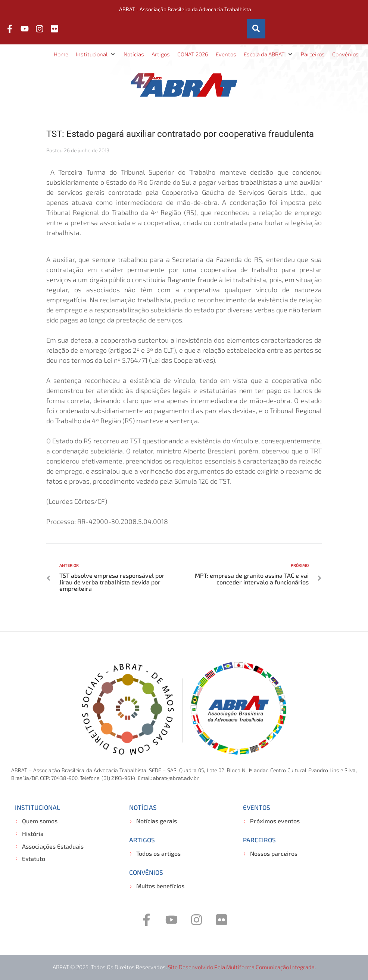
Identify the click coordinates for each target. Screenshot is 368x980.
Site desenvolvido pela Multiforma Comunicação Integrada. (242, 967)
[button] (96, 54)
